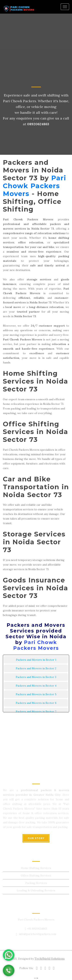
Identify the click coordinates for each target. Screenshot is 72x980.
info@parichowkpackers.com (38, 934)
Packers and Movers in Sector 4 (36, 686)
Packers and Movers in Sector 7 (36, 712)
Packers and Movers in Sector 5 (36, 694)
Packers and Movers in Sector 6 (36, 703)
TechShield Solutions (50, 959)
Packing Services (36, 883)
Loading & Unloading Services (36, 890)
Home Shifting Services (36, 868)
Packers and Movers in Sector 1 (36, 660)
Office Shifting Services (36, 875)
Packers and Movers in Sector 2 (36, 668)
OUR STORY (36, 838)
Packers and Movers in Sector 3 (36, 677)
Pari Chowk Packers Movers (35, 186)
